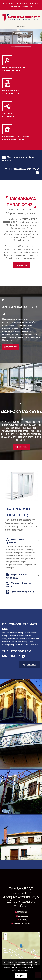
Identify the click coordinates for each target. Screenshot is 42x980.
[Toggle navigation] (21, 26)
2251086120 (10, 3)
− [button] (5, 938)
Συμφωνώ (21, 976)
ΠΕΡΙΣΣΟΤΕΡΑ (21, 265)
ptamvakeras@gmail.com (24, 7)
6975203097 (23, 3)
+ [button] (5, 935)
